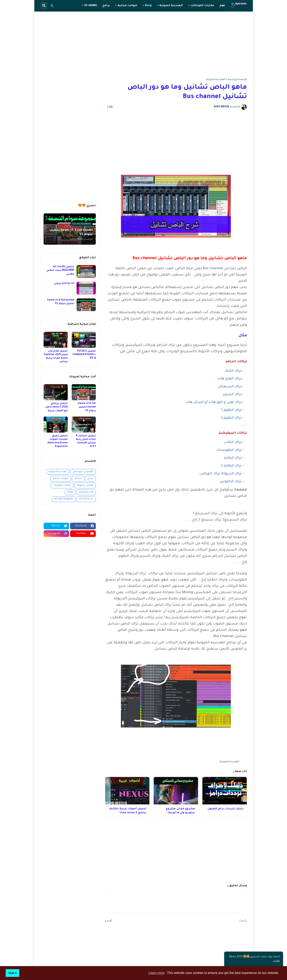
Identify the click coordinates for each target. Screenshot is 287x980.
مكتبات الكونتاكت (62, 485)
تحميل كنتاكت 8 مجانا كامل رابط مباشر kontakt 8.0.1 (86, 441)
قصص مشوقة (85, 485)
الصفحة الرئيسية (238, 80)
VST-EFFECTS (86, 499)
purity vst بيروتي (64, 284)
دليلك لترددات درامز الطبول (226, 809)
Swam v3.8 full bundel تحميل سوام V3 (61, 302)
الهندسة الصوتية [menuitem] (171, 6)
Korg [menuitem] (148, 6)
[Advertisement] (144, 45)
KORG (70, 492)
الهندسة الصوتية (216, 80)
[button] (52, 6)
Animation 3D (86, 492)
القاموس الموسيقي (83, 472)
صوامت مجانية (61, 479)
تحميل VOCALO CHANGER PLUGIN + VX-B (84, 355)
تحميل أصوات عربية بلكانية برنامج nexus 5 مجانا (128, 811)
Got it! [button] (12, 973)
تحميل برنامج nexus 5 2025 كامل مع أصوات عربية (57, 407)
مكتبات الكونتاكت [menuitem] (202, 6)
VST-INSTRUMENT (64, 499)
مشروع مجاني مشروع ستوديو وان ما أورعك (180, 811)
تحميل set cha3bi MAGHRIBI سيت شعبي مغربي (60, 270)
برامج (90, 479)
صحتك (78, 479)
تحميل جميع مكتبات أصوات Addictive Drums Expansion (58, 441)
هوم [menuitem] (222, 6)
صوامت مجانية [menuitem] (127, 6)
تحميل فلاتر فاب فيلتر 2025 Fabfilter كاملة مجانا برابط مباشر (56, 357)
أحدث (242, 921)
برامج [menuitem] (106, 6)
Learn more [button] (157, 973)
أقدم (109, 921)
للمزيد (276, 961)
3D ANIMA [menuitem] (91, 6)
